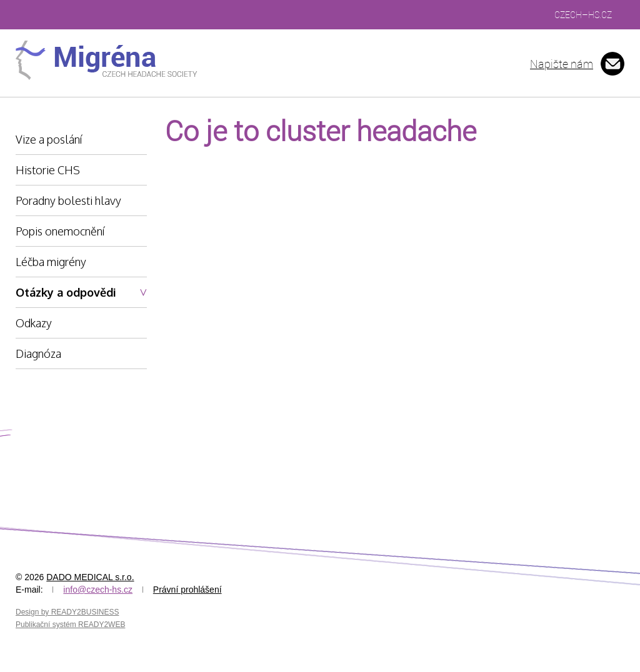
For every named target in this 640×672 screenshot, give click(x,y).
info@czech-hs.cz (98, 590)
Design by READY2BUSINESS (67, 612)
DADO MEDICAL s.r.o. (90, 577)
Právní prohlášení (187, 590)
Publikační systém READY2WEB (70, 625)
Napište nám (562, 64)
